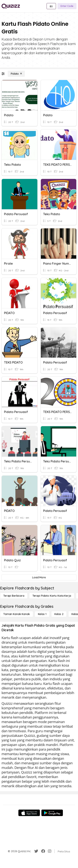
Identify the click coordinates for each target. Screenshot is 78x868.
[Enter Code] (67, 6)
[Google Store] (52, 813)
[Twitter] (36, 851)
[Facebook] (43, 851)
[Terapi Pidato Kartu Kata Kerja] (52, 596)
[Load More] (39, 577)
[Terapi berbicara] (14, 596)
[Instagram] (50, 851)
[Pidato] (16, 74)
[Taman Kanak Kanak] (17, 614)
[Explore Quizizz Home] (11, 6)
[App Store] (29, 813)
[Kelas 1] (42, 614)
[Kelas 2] (59, 614)
